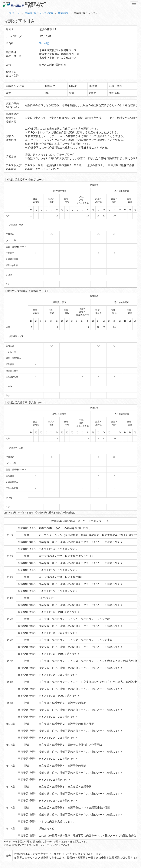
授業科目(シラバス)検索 (39, 13)
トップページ (12, 13)
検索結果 (63, 13)
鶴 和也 (44, 43)
